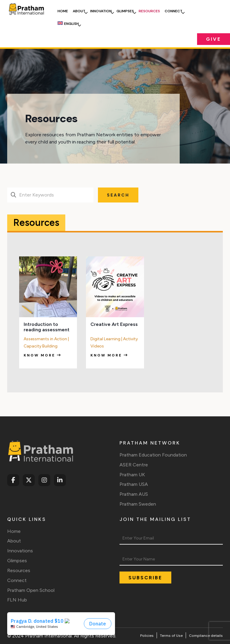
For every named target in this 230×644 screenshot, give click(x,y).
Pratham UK (132, 475)
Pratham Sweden (138, 504)
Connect (174, 11)
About (79, 11)
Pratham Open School (31, 590)
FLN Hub (17, 600)
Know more (43, 355)
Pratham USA (134, 484)
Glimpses (125, 11)
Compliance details (206, 636)
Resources (149, 11)
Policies (147, 636)
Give (214, 39)
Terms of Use (171, 636)
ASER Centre (134, 465)
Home (63, 11)
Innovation (101, 11)
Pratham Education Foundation (153, 455)
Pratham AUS (134, 494)
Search (118, 195)
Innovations (20, 551)
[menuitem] (68, 24)
